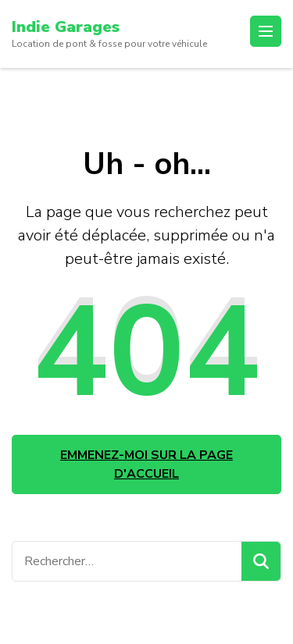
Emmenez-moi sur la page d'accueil (146, 464)
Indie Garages (66, 27)
